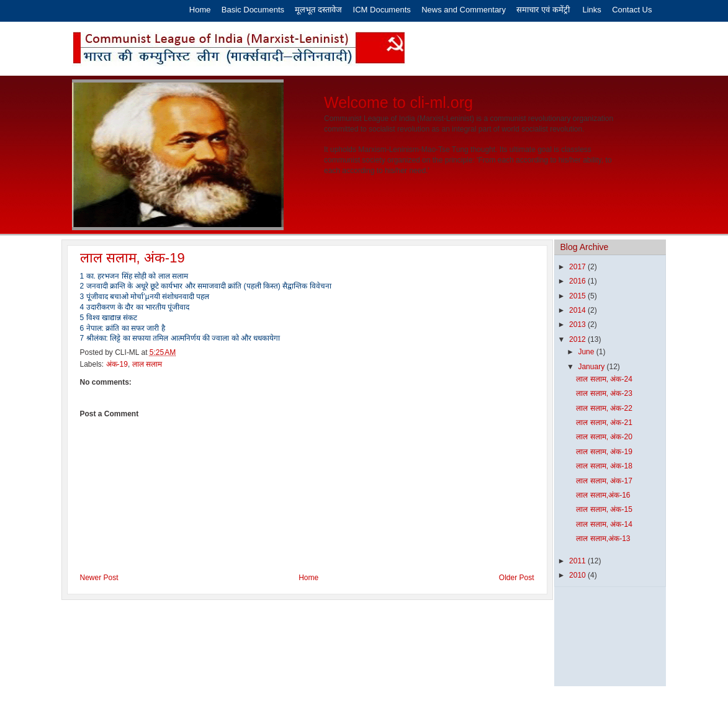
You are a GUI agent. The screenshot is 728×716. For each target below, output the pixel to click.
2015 (578, 296)
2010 (578, 575)
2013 (578, 324)
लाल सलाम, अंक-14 (604, 524)
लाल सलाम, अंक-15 (604, 509)
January (592, 367)
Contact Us (632, 10)
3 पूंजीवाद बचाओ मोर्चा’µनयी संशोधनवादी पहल (145, 297)
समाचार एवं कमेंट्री (544, 10)
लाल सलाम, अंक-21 (604, 423)
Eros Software (334, 701)
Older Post (517, 578)
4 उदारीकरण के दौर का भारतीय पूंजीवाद (135, 307)
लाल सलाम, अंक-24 (604, 379)
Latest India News (432, 701)
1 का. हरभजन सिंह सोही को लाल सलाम (134, 276)
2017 (578, 267)
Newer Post (99, 578)
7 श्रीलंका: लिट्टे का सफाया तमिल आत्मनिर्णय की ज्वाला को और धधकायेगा (180, 338)
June (587, 352)
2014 (578, 310)
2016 (578, 281)
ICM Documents (382, 10)
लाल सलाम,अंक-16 (603, 495)
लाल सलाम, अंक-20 (604, 437)
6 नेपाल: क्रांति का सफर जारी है (123, 328)
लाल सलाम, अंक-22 (604, 408)
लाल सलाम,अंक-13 (603, 539)
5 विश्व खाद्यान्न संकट (109, 318)
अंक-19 (117, 364)
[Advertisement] (593, 644)
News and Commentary (464, 10)
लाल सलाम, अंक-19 (133, 258)
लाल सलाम (147, 364)
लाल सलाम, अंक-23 (604, 393)
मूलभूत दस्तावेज (319, 10)
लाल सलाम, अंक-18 (604, 466)
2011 (578, 561)
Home (200, 10)
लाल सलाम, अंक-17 (604, 481)
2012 (578, 339)
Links (591, 10)
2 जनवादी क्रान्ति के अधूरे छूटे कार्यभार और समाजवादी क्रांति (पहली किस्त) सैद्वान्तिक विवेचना (206, 286)
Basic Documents (253, 10)
